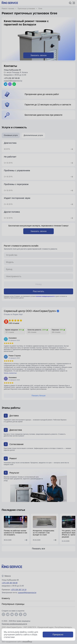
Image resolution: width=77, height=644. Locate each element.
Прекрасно (58, 635)
